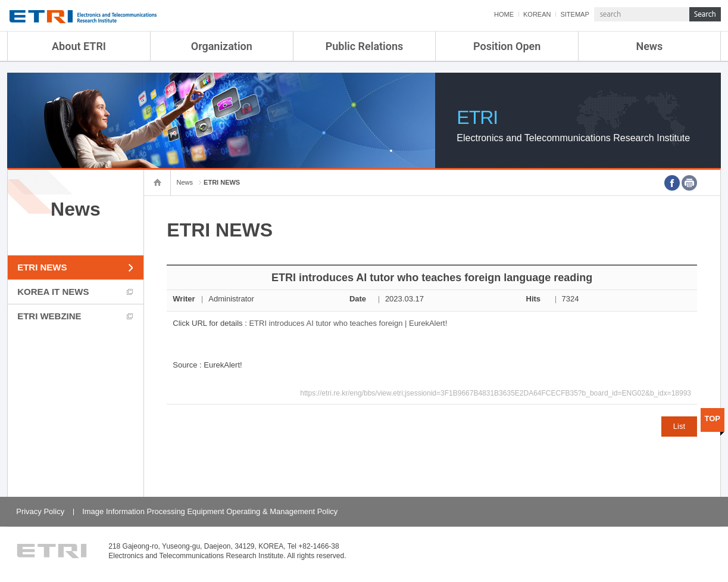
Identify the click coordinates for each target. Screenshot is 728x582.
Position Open (507, 46)
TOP (713, 418)
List (679, 426)
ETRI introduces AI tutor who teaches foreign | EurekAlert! (348, 323)
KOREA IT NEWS (53, 292)
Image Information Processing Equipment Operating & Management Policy (210, 511)
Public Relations (365, 46)
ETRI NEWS (42, 267)
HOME (504, 14)
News (649, 46)
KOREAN (537, 14)
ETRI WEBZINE (49, 316)
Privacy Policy (40, 511)
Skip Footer (0, 0)
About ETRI (79, 46)
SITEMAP (574, 14)
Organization (222, 46)
